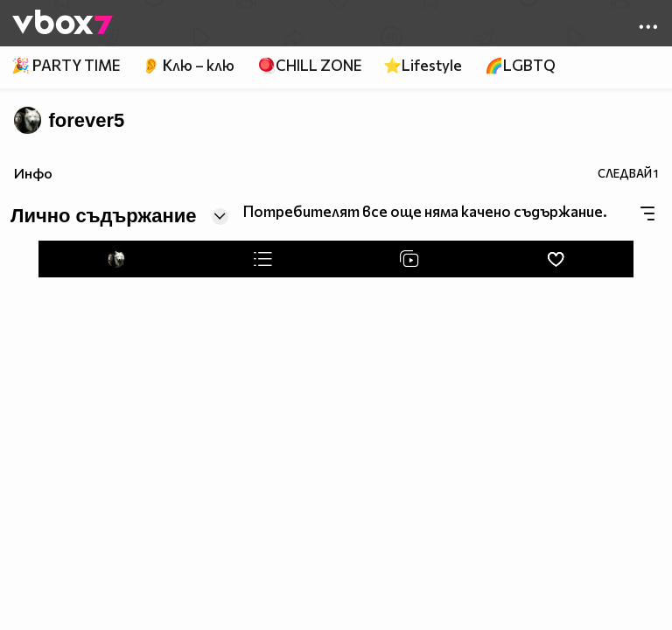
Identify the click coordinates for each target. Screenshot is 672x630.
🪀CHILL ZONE (309, 65)
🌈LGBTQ (520, 65)
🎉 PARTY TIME (66, 65)
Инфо (33, 173)
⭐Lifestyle (423, 65)
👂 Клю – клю (188, 65)
